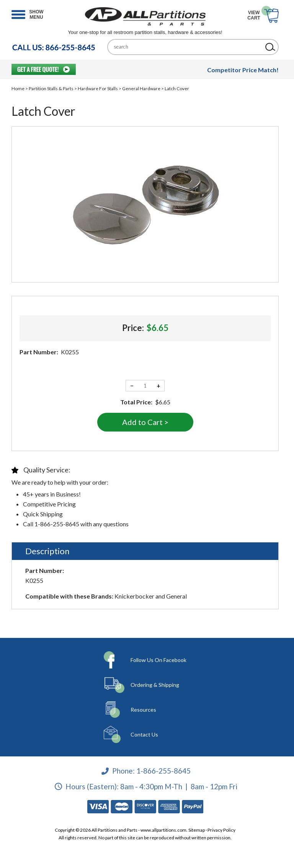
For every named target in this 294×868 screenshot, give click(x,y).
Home (18, 88)
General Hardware (141, 88)
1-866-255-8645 (163, 771)
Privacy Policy (221, 830)
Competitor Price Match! (243, 70)
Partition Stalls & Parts (51, 88)
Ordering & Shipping (155, 685)
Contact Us (144, 734)
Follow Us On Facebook (158, 660)
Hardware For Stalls (98, 88)
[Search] (187, 47)
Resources (143, 710)
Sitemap (197, 830)
